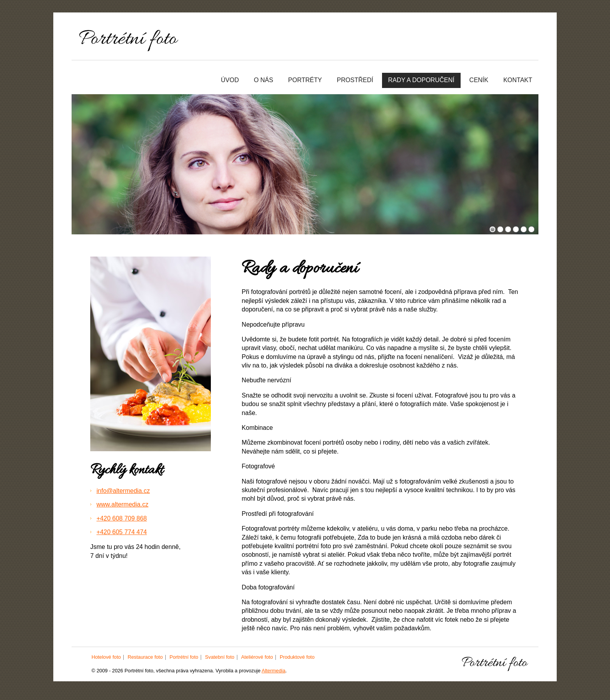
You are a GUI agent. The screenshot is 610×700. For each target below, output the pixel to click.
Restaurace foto (145, 657)
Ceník (479, 80)
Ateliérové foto (257, 657)
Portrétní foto (184, 657)
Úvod (230, 80)
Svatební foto (220, 657)
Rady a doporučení (421, 80)
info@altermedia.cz (123, 491)
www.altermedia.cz (122, 504)
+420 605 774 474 (122, 532)
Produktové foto (297, 657)
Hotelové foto (106, 657)
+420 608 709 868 (122, 518)
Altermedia (273, 671)
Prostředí (355, 80)
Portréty (305, 80)
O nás (263, 80)
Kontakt (518, 80)
